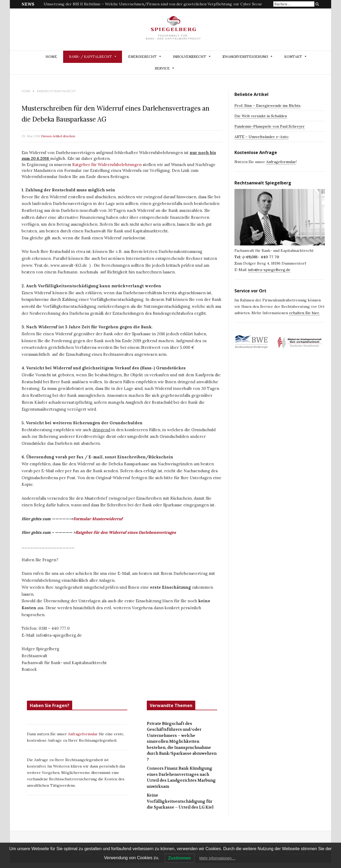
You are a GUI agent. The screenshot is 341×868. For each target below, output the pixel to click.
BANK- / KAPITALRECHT (90, 57)
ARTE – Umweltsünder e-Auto (261, 137)
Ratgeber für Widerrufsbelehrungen (107, 165)
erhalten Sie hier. (304, 313)
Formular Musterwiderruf (98, 519)
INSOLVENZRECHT (190, 57)
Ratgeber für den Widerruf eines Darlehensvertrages (126, 532)
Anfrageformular (83, 734)
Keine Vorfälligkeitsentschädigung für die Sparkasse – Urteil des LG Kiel (180, 801)
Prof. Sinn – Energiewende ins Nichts (267, 106)
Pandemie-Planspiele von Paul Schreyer (270, 126)
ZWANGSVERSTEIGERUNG (245, 57)
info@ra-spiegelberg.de (269, 270)
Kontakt (293, 57)
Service (162, 68)
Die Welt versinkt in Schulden (261, 116)
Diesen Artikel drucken (58, 136)
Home (51, 57)
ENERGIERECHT (142, 57)
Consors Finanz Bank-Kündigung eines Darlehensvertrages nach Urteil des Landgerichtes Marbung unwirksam (181, 777)
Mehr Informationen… (217, 858)
